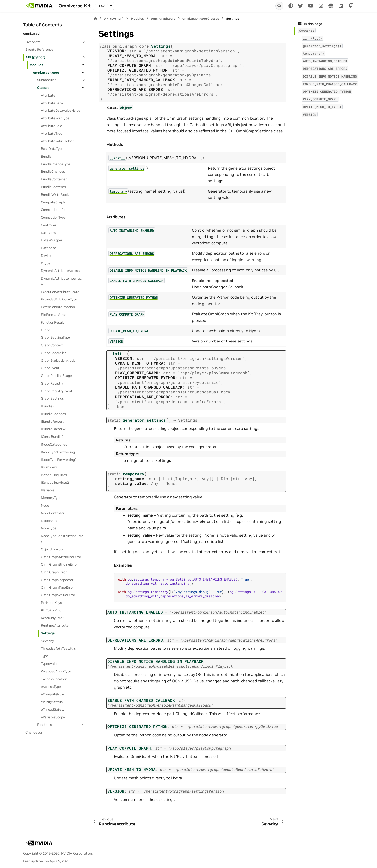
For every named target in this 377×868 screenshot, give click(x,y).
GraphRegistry (52, 383)
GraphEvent (50, 368)
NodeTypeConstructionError (62, 539)
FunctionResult (52, 322)
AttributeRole (51, 126)
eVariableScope (53, 717)
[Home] (95, 19)
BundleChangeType (56, 164)
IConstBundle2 (52, 437)
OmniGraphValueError (58, 595)
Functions (44, 725)
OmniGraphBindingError (60, 564)
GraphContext (52, 345)
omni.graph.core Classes (201, 19)
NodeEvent (49, 521)
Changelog (34, 732)
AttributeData (52, 103)
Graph (46, 330)
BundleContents (53, 187)
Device (46, 256)
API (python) (35, 57)
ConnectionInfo (53, 210)
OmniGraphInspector (57, 580)
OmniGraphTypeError (57, 587)
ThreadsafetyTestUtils (58, 648)
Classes (43, 88)
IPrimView (49, 467)
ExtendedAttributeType (59, 299)
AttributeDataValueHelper (61, 110)
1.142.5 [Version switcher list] (102, 6)
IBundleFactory (53, 422)
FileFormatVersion (55, 315)
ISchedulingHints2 (55, 483)
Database (48, 248)
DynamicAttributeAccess (60, 271)
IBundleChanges (53, 414)
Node (45, 505)
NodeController (53, 513)
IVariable (48, 490)
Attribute (48, 95)
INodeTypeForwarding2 (59, 460)
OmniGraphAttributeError (61, 557)
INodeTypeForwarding (58, 452)
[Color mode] (291, 6)
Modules (36, 65)
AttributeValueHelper (57, 141)
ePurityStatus (52, 702)
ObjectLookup (52, 549)
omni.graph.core (46, 73)
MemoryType (51, 498)
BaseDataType (52, 149)
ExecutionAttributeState (60, 292)
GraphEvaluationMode (58, 361)
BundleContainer (54, 179)
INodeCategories (54, 444)
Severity (47, 641)
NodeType (49, 528)
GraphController (53, 353)
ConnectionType (53, 217)
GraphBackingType (55, 337)
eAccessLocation (54, 679)
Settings (48, 633)
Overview (33, 42)
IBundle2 (48, 406)
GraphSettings (52, 398)
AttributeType (52, 134)
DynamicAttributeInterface (61, 281)
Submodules (47, 80)
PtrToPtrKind (51, 610)
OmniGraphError (54, 572)
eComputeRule (52, 694)
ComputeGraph (53, 202)
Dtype (46, 263)
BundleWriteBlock (55, 195)
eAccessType (51, 687)
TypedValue (50, 664)
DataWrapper (52, 240)
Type (44, 656)
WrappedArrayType (56, 671)
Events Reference (39, 49)
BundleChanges (53, 171)
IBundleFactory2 (53, 429)
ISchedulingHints (54, 475)
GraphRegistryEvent (57, 391)
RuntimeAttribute (55, 625)
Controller (49, 225)
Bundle (46, 156)
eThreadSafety (53, 709)
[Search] (279, 6)
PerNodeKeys (51, 603)
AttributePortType (55, 118)
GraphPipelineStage (56, 376)
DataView (48, 233)
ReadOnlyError (52, 618)
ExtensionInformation (58, 307)
